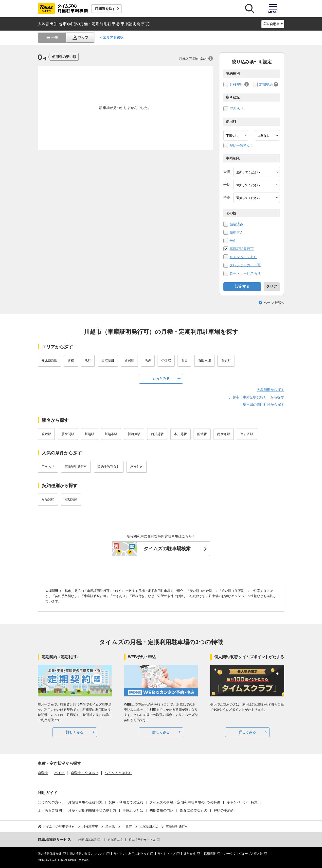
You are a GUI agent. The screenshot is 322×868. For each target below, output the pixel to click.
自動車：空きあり (85, 773)
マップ (83, 37)
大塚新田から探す (270, 390)
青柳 (71, 361)
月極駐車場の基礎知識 (85, 802)
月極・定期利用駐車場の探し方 (92, 810)
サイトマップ (166, 854)
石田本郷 (204, 361)
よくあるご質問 (50, 810)
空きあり (236, 108)
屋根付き (236, 232)
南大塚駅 (224, 434)
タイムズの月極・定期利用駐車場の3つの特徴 (185, 802)
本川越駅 (180, 434)
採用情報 (210, 854)
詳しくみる (75, 732)
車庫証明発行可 (242, 249)
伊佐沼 (166, 361)
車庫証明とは (133, 810)
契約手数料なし (242, 145)
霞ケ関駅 (68, 434)
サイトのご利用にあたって (131, 854)
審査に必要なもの (194, 810)
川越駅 (89, 434)
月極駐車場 (115, 840)
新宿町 (129, 361)
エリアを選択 (113, 37)
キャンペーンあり (243, 257)
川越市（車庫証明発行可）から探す (257, 397)
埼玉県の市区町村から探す (264, 405)
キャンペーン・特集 (242, 802)
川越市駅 (111, 434)
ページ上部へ (274, 303)
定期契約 (266, 85)
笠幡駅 (46, 434)
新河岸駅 (134, 434)
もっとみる (161, 379)
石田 (184, 361)
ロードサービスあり (245, 273)
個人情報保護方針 (50, 854)
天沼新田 (108, 361)
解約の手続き (224, 810)
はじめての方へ (50, 802)
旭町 (88, 361)
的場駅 (202, 434)
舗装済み (236, 224)
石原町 (226, 361)
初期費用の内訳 (161, 810)
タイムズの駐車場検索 (167, 549)
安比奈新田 (49, 361)
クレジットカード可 (245, 265)
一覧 (55, 37)
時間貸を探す (105, 9)
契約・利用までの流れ (126, 802)
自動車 (43, 773)
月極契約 (236, 85)
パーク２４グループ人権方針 (243, 854)
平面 (233, 240)
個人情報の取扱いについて (88, 854)
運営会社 (190, 854)
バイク (59, 773)
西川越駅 (157, 434)
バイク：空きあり (118, 773)
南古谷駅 (247, 434)
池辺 (148, 361)
